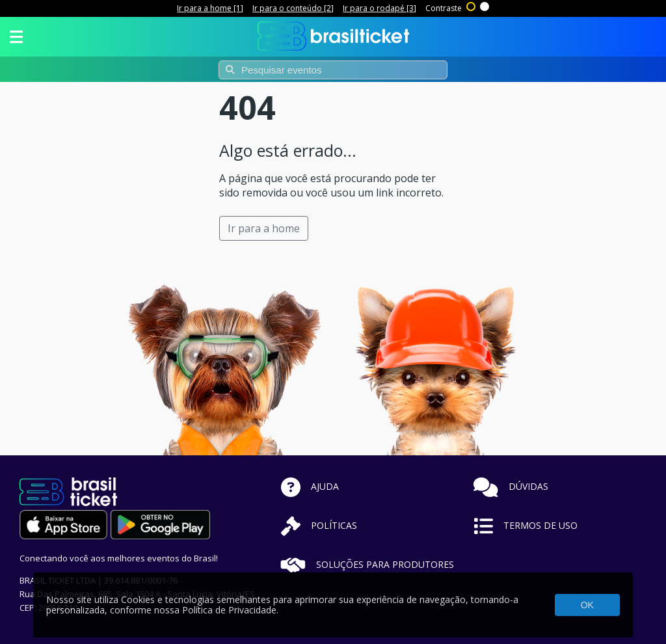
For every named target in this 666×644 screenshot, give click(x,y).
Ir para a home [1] (210, 8)
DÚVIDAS (511, 486)
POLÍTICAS (319, 525)
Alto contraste (472, 5)
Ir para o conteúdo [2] (293, 8)
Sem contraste (485, 5)
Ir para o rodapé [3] (380, 8)
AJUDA (310, 486)
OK (587, 605)
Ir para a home (264, 228)
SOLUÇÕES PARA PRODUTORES (367, 564)
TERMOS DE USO (526, 525)
